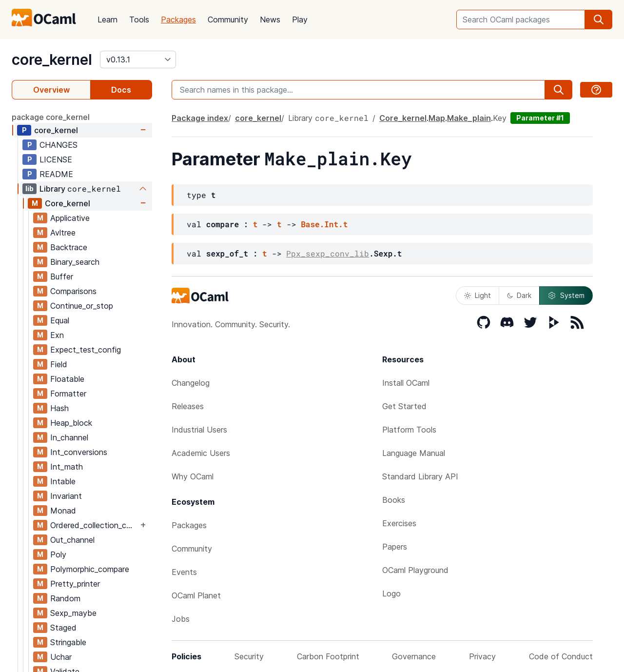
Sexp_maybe (73, 613)
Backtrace (69, 247)
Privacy (482, 656)
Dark (519, 295)
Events (184, 572)
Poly (58, 554)
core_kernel (52, 59)
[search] (599, 20)
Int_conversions (79, 452)
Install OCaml (406, 383)
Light (478, 295)
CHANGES (58, 145)
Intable (63, 481)
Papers (395, 547)
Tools (139, 20)
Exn (57, 335)
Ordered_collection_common (94, 525)
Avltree (63, 233)
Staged (63, 628)
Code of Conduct (561, 656)
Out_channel (72, 540)
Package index (200, 118)
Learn (107, 20)
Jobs (181, 619)
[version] (138, 59)
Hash (59, 408)
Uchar (61, 657)
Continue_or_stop (82, 306)
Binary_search (75, 262)
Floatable (67, 379)
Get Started (404, 406)
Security (249, 656)
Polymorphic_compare (90, 569)
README (56, 174)
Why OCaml (193, 476)
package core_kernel (51, 117)
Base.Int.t (324, 224)
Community (228, 20)
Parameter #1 (540, 118)
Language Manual (414, 453)
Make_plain (469, 118)
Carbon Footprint (328, 656)
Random (65, 598)
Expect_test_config (86, 350)
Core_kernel (68, 203)
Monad (63, 511)
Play (300, 20)
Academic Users (201, 453)
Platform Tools (409, 430)
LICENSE (56, 159)
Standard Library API (420, 476)
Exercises (399, 523)
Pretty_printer (75, 584)
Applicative (70, 218)
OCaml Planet (196, 595)
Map (437, 118)
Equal (60, 320)
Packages (178, 20)
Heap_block (71, 423)
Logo (391, 593)
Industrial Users (199, 430)
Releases (188, 406)
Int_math (67, 467)
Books (394, 500)
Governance (414, 656)
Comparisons (73, 291)
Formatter (68, 394)
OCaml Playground (415, 570)
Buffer (62, 277)
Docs (121, 90)
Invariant (66, 496)
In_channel (69, 437)
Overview (51, 90)
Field (59, 364)
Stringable (68, 642)
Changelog (191, 383)
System (566, 296)
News (270, 20)
